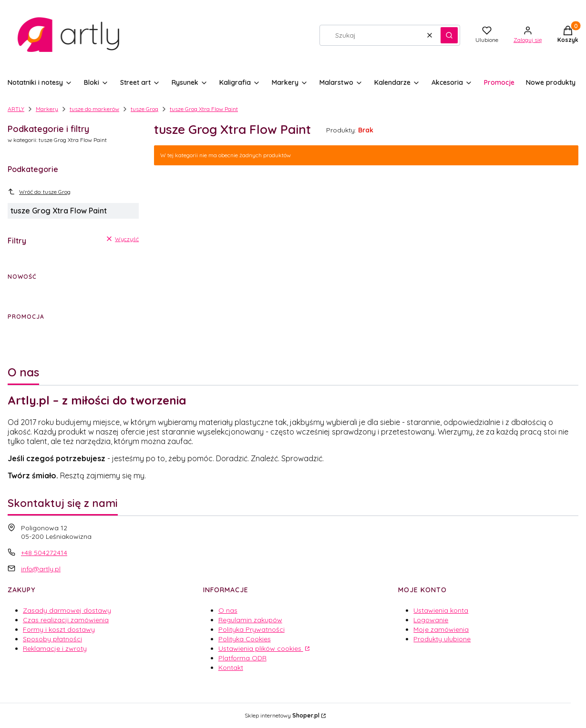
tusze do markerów (94, 109)
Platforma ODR (242, 658)
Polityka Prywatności (252, 629)
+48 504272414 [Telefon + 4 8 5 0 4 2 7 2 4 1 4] (44, 553)
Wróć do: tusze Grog (39, 192)
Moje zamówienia (441, 629)
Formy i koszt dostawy (59, 629)
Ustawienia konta (441, 610)
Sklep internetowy (282, 715)
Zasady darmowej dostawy (67, 610)
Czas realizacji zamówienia (66, 620)
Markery (47, 109)
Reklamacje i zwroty (55, 648)
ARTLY (16, 109)
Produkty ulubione (442, 639)
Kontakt (231, 667)
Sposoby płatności (52, 639)
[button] (449, 35)
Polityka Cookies (245, 639)
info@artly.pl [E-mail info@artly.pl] (41, 569)
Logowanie (431, 620)
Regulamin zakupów (250, 620)
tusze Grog (144, 109)
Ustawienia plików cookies (261, 648)
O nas (228, 610)
